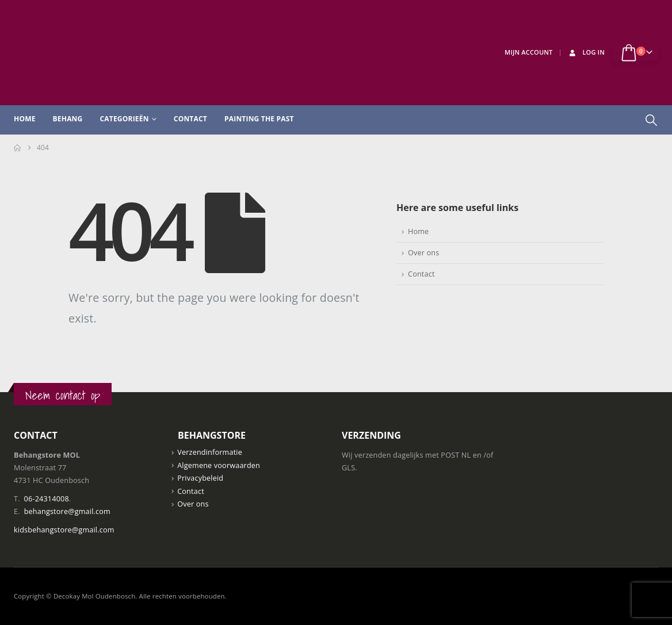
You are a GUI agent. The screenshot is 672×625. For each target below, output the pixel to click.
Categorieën (124, 119)
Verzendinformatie (210, 452)
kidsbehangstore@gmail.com (64, 530)
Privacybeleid (200, 478)
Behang (68, 119)
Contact (190, 119)
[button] (651, 120)
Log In (586, 52)
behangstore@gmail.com (67, 511)
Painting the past (259, 119)
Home (25, 119)
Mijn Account (528, 52)
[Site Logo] (100, 53)
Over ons (423, 253)
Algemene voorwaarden (219, 465)
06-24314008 (47, 499)
